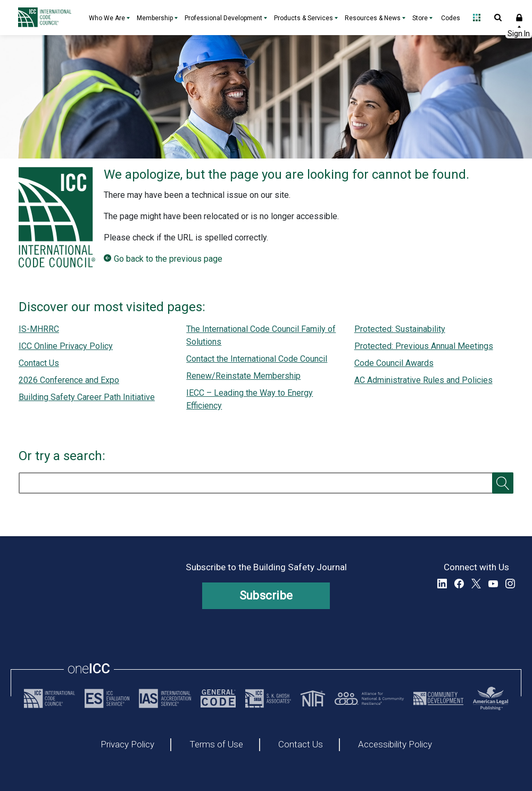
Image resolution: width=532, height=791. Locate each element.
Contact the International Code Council (257, 359)
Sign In (519, 18)
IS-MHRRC (39, 329)
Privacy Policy (127, 745)
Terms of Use (216, 745)
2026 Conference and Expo (69, 380)
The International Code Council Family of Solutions (261, 335)
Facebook (459, 584)
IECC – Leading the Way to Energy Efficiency (250, 399)
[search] (266, 483)
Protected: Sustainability (400, 329)
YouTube (493, 584)
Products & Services (304, 18)
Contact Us (39, 363)
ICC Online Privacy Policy (66, 346)
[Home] (47, 18)
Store (420, 18)
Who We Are (107, 18)
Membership (155, 18)
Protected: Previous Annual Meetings (424, 346)
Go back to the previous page (168, 259)
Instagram (510, 584)
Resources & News (373, 18)
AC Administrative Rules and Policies (423, 380)
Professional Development (223, 18)
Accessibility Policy (395, 745)
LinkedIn (442, 584)
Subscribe (266, 596)
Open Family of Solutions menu (477, 18)
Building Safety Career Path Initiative (87, 397)
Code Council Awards (394, 363)
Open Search (498, 18)
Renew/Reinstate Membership (243, 376)
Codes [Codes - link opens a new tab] (451, 18)
